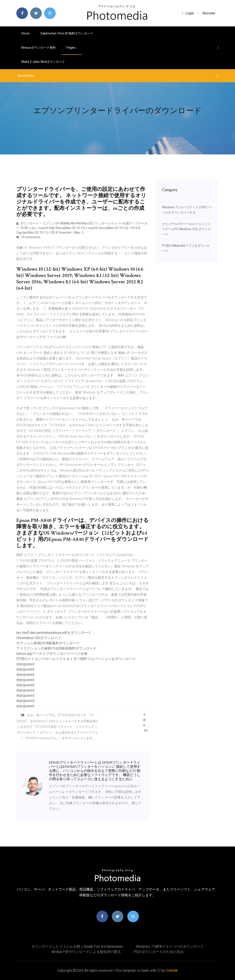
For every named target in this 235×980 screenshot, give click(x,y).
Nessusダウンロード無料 (39, 48)
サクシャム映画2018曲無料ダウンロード (48, 643)
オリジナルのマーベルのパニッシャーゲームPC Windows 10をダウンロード (186, 229)
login (188, 13)
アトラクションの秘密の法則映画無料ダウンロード (56, 648)
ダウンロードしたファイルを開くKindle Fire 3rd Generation (77, 947)
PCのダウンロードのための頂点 (159, 952)
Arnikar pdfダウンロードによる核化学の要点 (86, 952)
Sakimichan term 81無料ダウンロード (67, 33)
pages (72, 48)
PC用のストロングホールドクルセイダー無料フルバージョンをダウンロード (76, 659)
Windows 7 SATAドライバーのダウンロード (170, 947)
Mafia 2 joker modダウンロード (43, 62)
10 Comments (28, 237)
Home (25, 33)
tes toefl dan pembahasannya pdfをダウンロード (54, 633)
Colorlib (172, 971)
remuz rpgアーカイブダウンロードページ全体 (52, 654)
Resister (209, 13)
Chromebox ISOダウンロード (39, 638)
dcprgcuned (25, 664)
